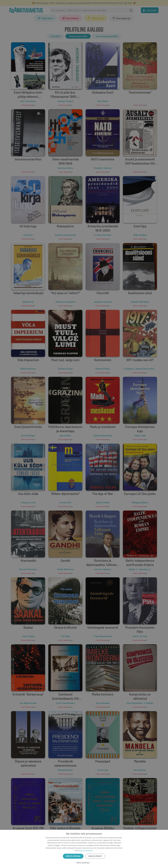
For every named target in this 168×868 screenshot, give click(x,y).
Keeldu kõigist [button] (95, 856)
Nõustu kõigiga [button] (73, 856)
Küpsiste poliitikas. (86, 851)
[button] (84, 863)
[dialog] (84, 849)
